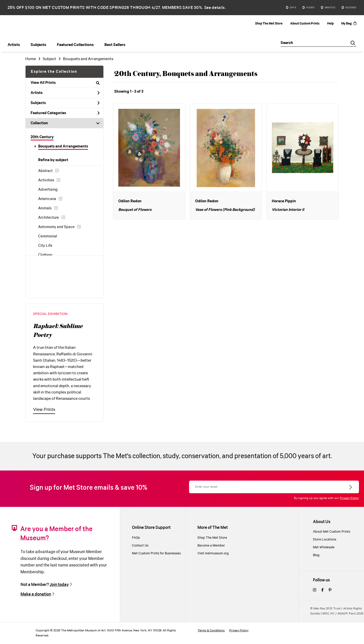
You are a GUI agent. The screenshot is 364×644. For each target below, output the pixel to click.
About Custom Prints (305, 24)
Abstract (45, 171)
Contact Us (140, 546)
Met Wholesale (324, 547)
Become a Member (211, 546)
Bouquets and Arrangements (63, 146)
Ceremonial (48, 236)
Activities (46, 180)
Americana (47, 199)
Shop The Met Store (269, 24)
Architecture (49, 218)
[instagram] (315, 590)
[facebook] (322, 590)
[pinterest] (330, 590)
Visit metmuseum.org (213, 553)
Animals (45, 208)
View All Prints (65, 83)
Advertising (48, 190)
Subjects (65, 103)
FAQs (136, 538)
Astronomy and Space (56, 227)
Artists (65, 93)
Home (31, 59)
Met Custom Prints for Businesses (156, 553)
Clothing (45, 255)
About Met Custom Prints (332, 532)
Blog (316, 555)
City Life (45, 246)
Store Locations (325, 540)
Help (330, 24)
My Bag (349, 24)
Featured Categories (65, 113)
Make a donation (36, 594)
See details (215, 8)
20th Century (42, 137)
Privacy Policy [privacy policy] (239, 630)
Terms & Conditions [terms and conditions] (211, 630)
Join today (59, 585)
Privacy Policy (349, 498)
